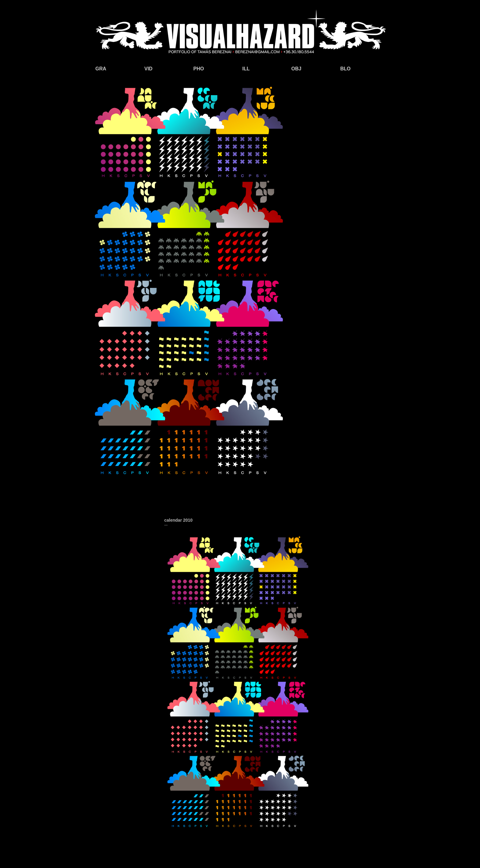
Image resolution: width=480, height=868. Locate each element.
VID (149, 69)
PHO (199, 69)
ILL (246, 69)
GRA (101, 69)
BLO (346, 69)
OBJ (296, 69)
